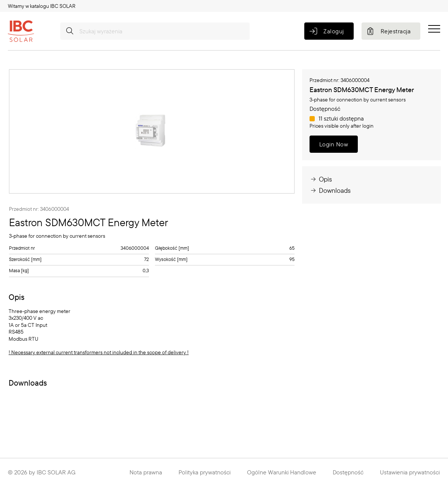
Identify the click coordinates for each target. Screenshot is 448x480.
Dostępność (348, 472)
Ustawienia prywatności (410, 472)
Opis (321, 179)
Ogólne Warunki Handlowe (282, 472)
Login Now (334, 144)
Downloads (330, 190)
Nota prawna (146, 472)
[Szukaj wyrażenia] (155, 31)
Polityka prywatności (205, 472)
